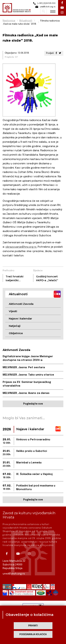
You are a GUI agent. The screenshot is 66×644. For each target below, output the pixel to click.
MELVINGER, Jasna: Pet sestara (24, 368)
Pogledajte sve (33, 404)
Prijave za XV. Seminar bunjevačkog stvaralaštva (27, 384)
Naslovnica (9, 21)
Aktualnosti (26, 21)
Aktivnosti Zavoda (21, 304)
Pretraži (44, 11)
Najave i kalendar (20, 319)
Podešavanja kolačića (33, 634)
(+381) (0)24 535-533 (44, 3)
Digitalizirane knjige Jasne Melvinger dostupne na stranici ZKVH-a (28, 358)
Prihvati (33, 626)
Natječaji (15, 326)
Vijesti (13, 311)
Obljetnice (16, 333)
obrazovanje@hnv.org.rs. (21, 247)
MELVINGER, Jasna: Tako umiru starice (28, 375)
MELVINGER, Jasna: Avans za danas (26, 393)
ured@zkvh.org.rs (14, 574)
